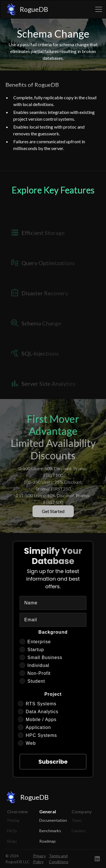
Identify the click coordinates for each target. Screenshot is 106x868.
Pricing (13, 820)
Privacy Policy (39, 859)
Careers (79, 831)
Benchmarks (50, 831)
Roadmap (47, 841)
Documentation (53, 820)
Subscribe (53, 762)
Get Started (53, 511)
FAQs (12, 831)
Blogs (12, 841)
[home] (25, 9)
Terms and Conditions (59, 859)
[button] (98, 9)
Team (76, 820)
